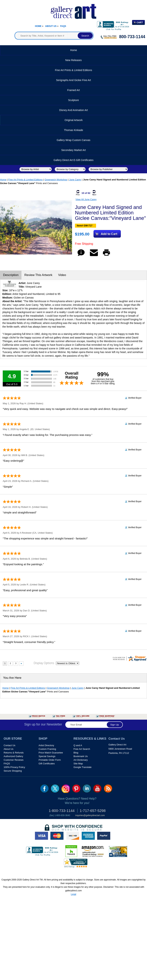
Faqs (63, 26)
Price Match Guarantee (51, 753)
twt (55, 789)
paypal (104, 836)
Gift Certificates (47, 764)
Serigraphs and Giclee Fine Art (73, 80)
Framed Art (73, 90)
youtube (97, 789)
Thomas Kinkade (73, 130)
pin (76, 789)
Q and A (78, 745)
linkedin (87, 789)
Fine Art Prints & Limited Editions (73, 70)
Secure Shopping (13, 771)
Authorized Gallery (13, 756)
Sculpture (73, 100)
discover (73, 836)
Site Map (78, 764)
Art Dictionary (81, 760)
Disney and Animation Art (73, 110)
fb (44, 789)
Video (62, 275)
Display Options (44, 663)
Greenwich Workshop (56, 180)
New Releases (73, 60)
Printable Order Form (50, 760)
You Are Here (12, 678)
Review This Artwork (38, 275)
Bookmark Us (81, 756)
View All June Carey (86, 199)
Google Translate (83, 767)
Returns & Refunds (14, 753)
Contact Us (9, 745)
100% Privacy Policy (14, 767)
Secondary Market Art (74, 150)
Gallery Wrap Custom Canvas (74, 140)
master (57, 836)
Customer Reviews (14, 760)
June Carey (75, 180)
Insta (66, 789)
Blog (76, 753)
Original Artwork (74, 120)
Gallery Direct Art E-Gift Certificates (73, 160)
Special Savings (47, 756)
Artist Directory (46, 745)
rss (108, 789)
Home (38, 26)
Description (11, 275)
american (88, 836)
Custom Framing (47, 749)
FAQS (7, 764)
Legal (73, 894)
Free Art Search (82, 749)
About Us (51, 26)
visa (41, 836)
